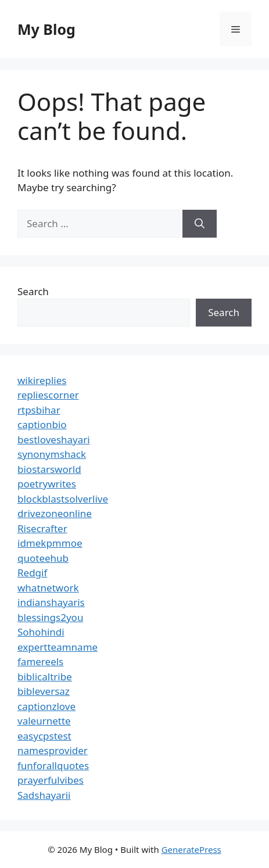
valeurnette (44, 721)
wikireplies (42, 380)
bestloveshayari (54, 440)
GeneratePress (191, 849)
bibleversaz (44, 691)
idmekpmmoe (50, 543)
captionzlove (46, 706)
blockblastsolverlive (63, 499)
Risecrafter (42, 528)
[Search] (200, 224)
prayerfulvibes (51, 780)
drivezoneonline (55, 513)
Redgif (32, 573)
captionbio (42, 424)
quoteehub (43, 558)
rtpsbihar (39, 410)
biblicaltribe (45, 677)
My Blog (46, 29)
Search (33, 291)
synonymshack (52, 454)
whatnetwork (48, 588)
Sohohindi (41, 632)
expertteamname (58, 647)
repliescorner (48, 395)
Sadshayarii (44, 795)
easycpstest (44, 736)
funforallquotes (53, 765)
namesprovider (53, 750)
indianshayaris (51, 602)
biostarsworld (49, 469)
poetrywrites (47, 484)
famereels (40, 661)
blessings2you (50, 617)
